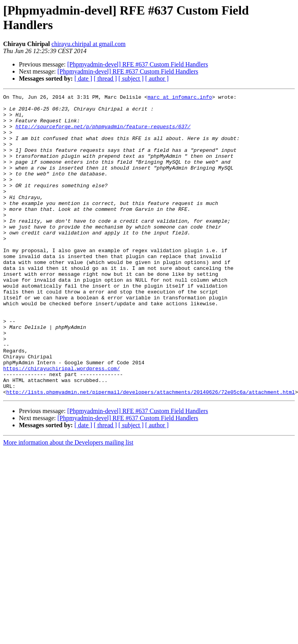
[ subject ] (131, 78)
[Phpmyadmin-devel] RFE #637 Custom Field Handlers (138, 64)
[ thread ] (105, 78)
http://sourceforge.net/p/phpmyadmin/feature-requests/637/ (103, 133)
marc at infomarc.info (180, 98)
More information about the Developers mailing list (68, 503)
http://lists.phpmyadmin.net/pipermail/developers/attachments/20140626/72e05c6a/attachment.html (151, 452)
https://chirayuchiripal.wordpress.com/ (61, 424)
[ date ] (83, 78)
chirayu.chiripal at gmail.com (89, 44)
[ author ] (157, 78)
